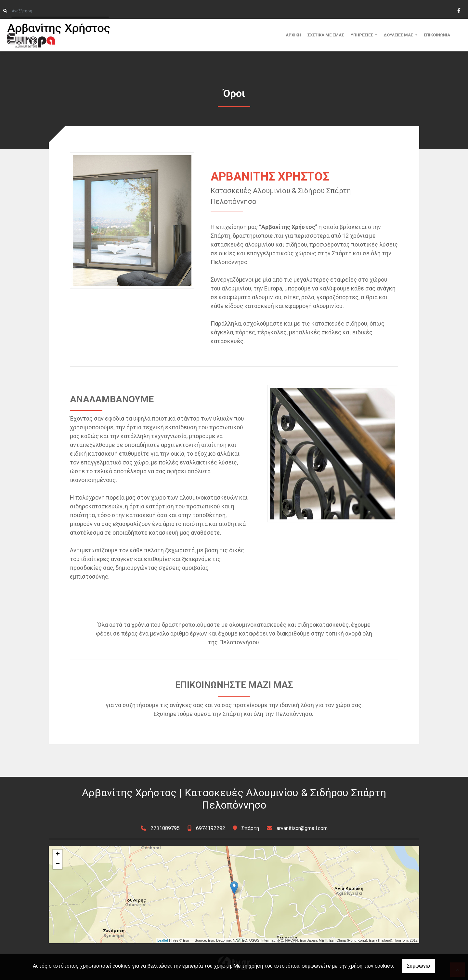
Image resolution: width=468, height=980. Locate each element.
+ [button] (58, 854)
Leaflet (163, 940)
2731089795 (166, 828)
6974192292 (211, 828)
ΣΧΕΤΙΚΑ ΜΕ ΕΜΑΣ (326, 35)
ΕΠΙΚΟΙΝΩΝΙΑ (437, 35)
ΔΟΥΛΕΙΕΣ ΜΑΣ (399, 35)
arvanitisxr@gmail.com (302, 828)
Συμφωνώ (418, 966)
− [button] (58, 864)
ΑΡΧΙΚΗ (293, 35)
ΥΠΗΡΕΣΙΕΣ (362, 35)
